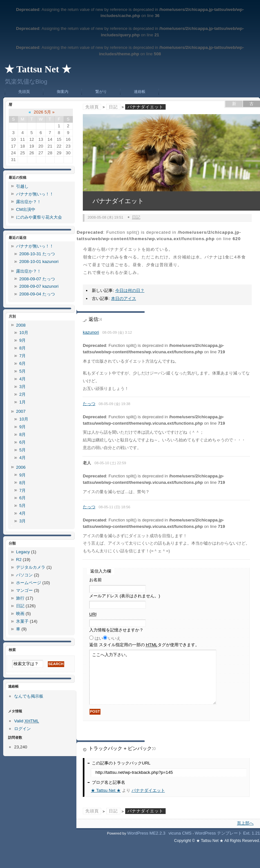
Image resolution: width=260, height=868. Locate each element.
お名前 (95, 580)
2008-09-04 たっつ (37, 294)
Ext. (247, 833)
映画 (20, 614)
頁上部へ (245, 823)
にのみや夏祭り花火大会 (39, 217)
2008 (21, 325)
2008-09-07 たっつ (37, 279)
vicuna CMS (180, 833)
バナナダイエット (148, 790)
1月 (22, 402)
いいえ (114, 638)
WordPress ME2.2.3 (146, 833)
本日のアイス (124, 298)
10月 (24, 333)
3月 (22, 387)
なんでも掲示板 (29, 696)
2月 (22, 394)
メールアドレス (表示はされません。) (125, 596)
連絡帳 (140, 92)
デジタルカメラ (31, 567)
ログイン (22, 729)
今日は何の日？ (130, 290)
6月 (22, 363)
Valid (27, 721)
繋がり (101, 92)
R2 (19, 560)
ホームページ (29, 583)
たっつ (89, 404)
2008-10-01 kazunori (39, 262)
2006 (21, 467)
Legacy (23, 552)
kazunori (91, 332)
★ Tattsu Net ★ (38, 69)
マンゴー (24, 590)
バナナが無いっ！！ (35, 194)
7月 (22, 356)
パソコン (24, 575)
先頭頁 (24, 92)
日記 (113, 107)
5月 (22, 371)
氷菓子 (22, 621)
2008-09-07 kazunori (39, 286)
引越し (22, 186)
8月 (22, 348)
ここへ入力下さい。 (153, 677)
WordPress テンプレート (218, 833)
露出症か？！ (29, 202)
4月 (22, 379)
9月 (22, 340)
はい (99, 638)
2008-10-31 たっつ (37, 254)
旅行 (20, 598)
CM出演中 (26, 209)
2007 (21, 411)
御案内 (63, 92)
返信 (144, 645)
